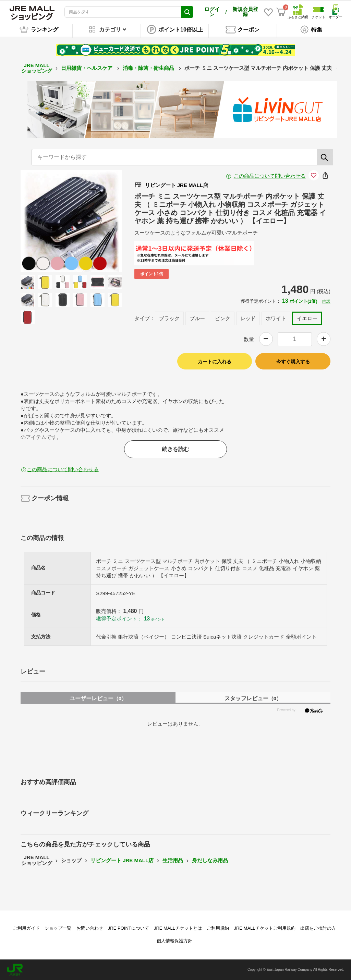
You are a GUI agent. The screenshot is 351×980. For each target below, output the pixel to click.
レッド (248, 318)
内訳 (326, 301)
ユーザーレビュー (98, 698)
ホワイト (276, 318)
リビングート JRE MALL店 (122, 860)
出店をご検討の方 (318, 928)
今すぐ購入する (293, 362)
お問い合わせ (90, 928)
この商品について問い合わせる (270, 176)
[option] (71, 221)
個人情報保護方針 (174, 941)
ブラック (169, 318)
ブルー (197, 318)
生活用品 (173, 860)
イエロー (307, 318)
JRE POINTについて (129, 928)
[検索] (325, 157)
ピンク (223, 318)
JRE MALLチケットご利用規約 (264, 928)
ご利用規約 (218, 928)
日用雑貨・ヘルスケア (87, 68)
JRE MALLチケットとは (178, 928)
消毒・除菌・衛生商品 (149, 68)
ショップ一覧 (58, 928)
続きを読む (175, 449)
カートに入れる (215, 362)
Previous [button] (47, 221)
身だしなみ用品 (210, 860)
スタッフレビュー (253, 698)
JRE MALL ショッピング (37, 68)
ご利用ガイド (26, 928)
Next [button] (96, 221)
